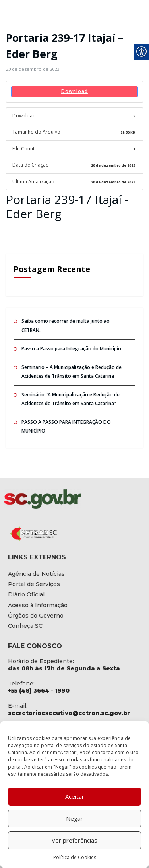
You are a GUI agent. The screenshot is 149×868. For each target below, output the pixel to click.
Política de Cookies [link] (75, 857)
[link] (33, 69)
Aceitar (75, 796)
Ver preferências (74, 840)
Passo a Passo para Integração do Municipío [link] (71, 349)
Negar (74, 818)
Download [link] (74, 91)
